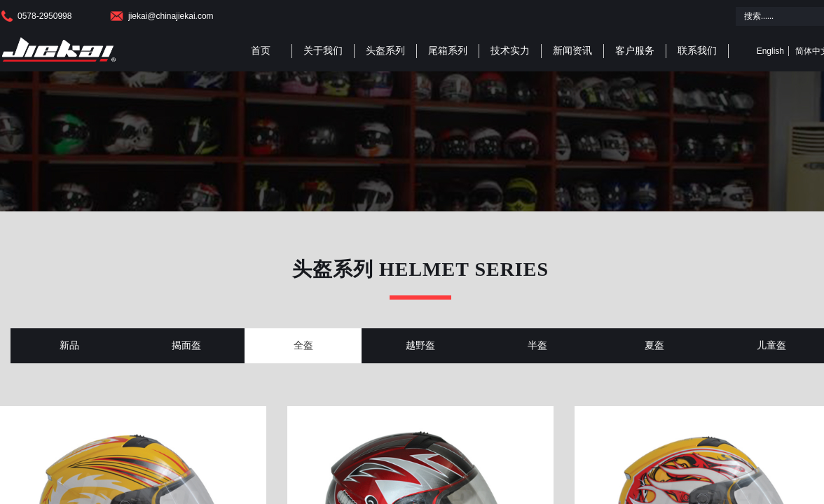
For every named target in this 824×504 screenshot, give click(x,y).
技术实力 (510, 51)
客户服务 (635, 51)
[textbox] (777, 16)
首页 (261, 51)
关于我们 (323, 51)
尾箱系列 (448, 51)
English (770, 51)
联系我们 (697, 51)
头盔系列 (385, 51)
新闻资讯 (572, 51)
